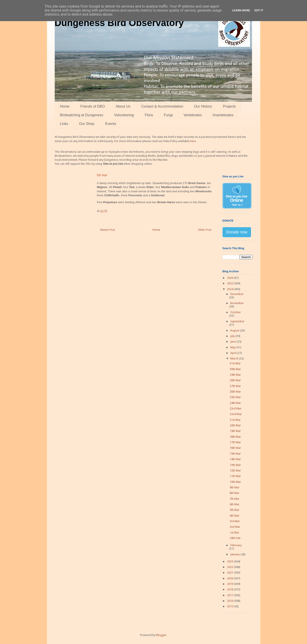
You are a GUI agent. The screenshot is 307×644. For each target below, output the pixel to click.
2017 (230, 595)
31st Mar (235, 363)
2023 (230, 561)
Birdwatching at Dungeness (82, 115)
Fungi (168, 115)
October (236, 312)
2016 (230, 601)
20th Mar (235, 425)
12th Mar (235, 470)
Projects (229, 106)
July (233, 336)
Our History (203, 106)
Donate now (237, 232)
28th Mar (235, 380)
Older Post (205, 230)
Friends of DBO (92, 106)
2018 (230, 589)
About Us (123, 106)
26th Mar (235, 392)
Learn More (241, 10)
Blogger (161, 635)
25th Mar (235, 397)
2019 (230, 584)
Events (111, 124)
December (237, 294)
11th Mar (235, 476)
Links (64, 124)
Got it (259, 10)
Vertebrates (193, 115)
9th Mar (235, 487)
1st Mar (234, 533)
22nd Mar (236, 414)
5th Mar (235, 510)
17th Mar (235, 442)
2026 (230, 278)
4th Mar (235, 516)
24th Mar (235, 403)
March (235, 358)
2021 (230, 573)
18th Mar (235, 437)
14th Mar (235, 459)
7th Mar (235, 499)
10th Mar (235, 482)
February (236, 545)
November (237, 303)
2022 (230, 567)
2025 (230, 283)
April (234, 353)
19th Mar (235, 431)
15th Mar (235, 454)
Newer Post (108, 230)
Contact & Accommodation (162, 106)
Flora (149, 115)
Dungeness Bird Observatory (119, 23)
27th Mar (235, 386)
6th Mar (235, 504)
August (235, 330)
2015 (230, 606)
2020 (230, 578)
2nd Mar (235, 527)
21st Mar (235, 420)
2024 (230, 289)
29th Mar (235, 375)
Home (65, 106)
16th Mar (235, 448)
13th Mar (235, 465)
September (237, 321)
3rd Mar (235, 521)
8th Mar (235, 493)
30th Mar (235, 369)
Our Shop (87, 124)
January (235, 554)
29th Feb (235, 538)
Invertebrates (223, 115)
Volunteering (124, 115)
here (193, 141)
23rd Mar (236, 408)
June (233, 342)
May (233, 347)
